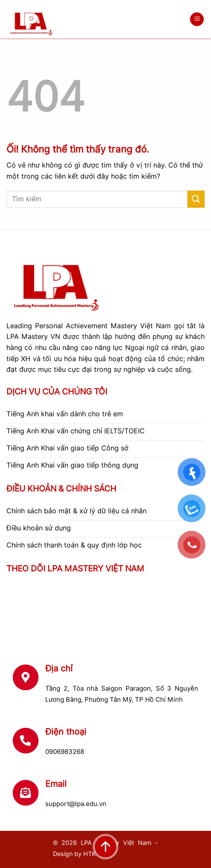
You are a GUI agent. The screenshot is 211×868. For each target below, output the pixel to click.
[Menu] (197, 19)
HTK (89, 854)
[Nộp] (196, 199)
